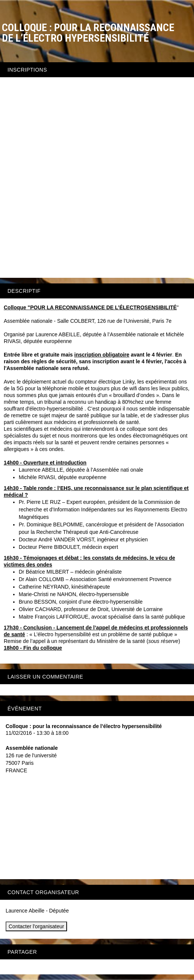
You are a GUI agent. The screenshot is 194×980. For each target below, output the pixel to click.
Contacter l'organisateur (36, 926)
